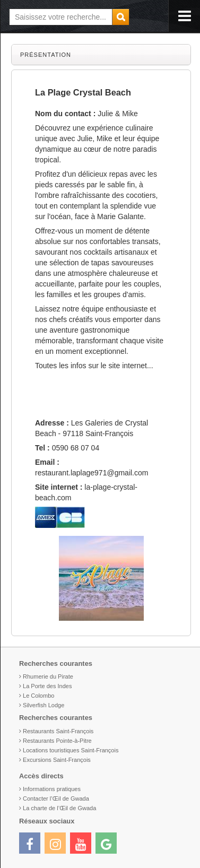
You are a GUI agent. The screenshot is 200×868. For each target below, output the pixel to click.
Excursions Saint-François (57, 760)
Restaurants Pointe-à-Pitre (57, 741)
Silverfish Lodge (44, 705)
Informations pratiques (52, 789)
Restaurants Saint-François (58, 731)
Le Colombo (38, 696)
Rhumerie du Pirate (48, 676)
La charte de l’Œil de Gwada (59, 808)
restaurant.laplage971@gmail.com (92, 473)
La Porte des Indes (47, 686)
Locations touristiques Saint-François (71, 750)
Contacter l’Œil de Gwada (56, 798)
